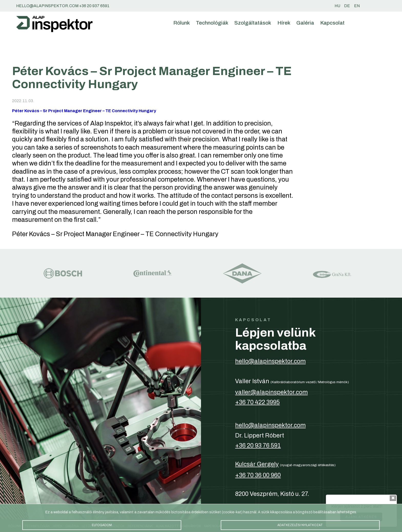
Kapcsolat (332, 23)
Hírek (284, 23)
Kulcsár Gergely (257, 464)
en (357, 6)
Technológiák (212, 23)
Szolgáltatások (253, 23)
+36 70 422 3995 (257, 402)
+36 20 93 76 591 (258, 445)
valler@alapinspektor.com (271, 392)
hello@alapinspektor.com (270, 361)
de (347, 6)
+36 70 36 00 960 (258, 475)
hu (337, 6)
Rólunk (182, 23)
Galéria (305, 23)
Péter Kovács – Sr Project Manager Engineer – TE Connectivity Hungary (84, 111)
